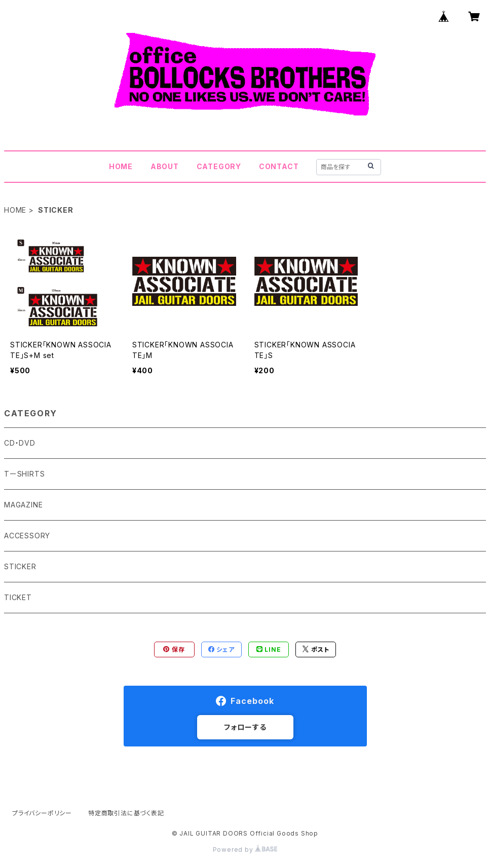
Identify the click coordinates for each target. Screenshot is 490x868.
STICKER (20, 566)
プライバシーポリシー (42, 813)
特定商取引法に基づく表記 (126, 813)
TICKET (18, 597)
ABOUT (165, 166)
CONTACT (279, 166)
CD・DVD (20, 443)
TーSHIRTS (24, 474)
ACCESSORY (27, 536)
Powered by (245, 850)
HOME (121, 166)
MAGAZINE (23, 505)
